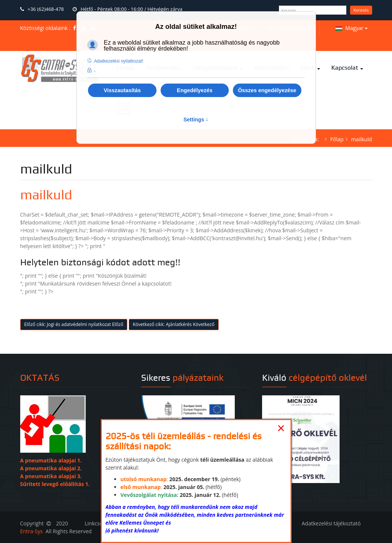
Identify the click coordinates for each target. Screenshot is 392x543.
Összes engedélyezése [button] (267, 90)
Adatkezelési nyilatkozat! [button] (118, 61)
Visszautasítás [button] (122, 90)
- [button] (95, 71)
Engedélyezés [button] (195, 90)
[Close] (281, 428)
